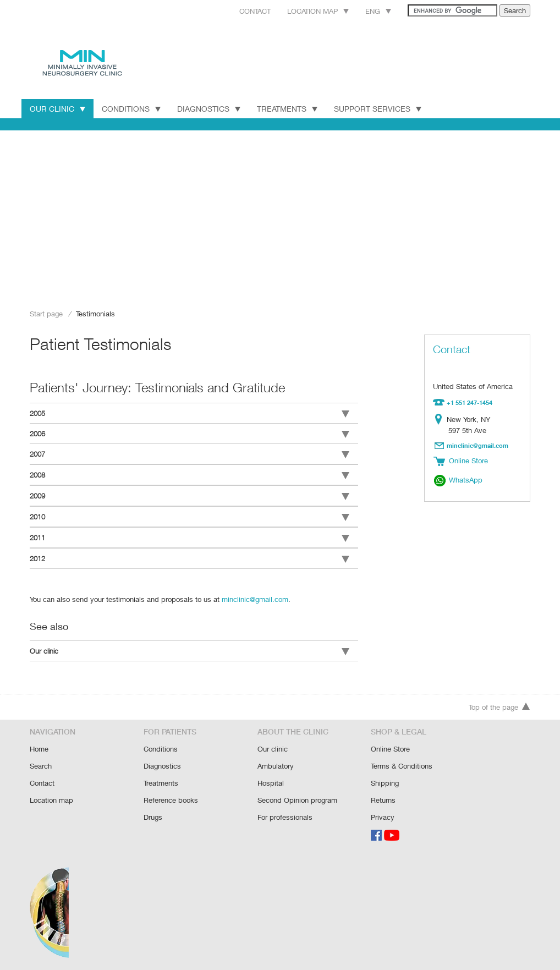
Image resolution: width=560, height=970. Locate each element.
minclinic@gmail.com (251, 594)
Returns (383, 795)
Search (41, 762)
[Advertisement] (280, 216)
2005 (190, 413)
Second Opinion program (297, 795)
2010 (190, 514)
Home (39, 746)
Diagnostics (210, 108)
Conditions (131, 108)
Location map (304, 11)
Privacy (383, 812)
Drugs (153, 812)
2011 (190, 534)
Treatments (289, 108)
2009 (190, 494)
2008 (190, 473)
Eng (366, 11)
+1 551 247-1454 (470, 402)
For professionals (285, 812)
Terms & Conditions (402, 762)
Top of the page (499, 705)
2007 (190, 453)
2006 (190, 433)
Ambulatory (276, 762)
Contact (238, 11)
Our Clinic (57, 108)
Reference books (171, 795)
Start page (46, 313)
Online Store (391, 746)
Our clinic (190, 646)
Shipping (385, 779)
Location (440, 419)
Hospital (270, 779)
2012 (190, 555)
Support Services (382, 108)
